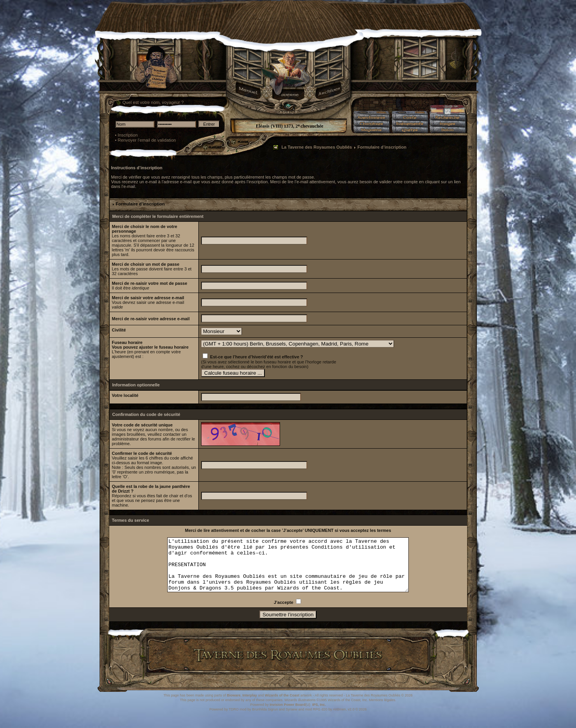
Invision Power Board (287, 715)
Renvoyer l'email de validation (147, 140)
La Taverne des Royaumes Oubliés (317, 147)
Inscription (128, 135)
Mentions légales (382, 710)
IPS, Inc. (319, 715)
